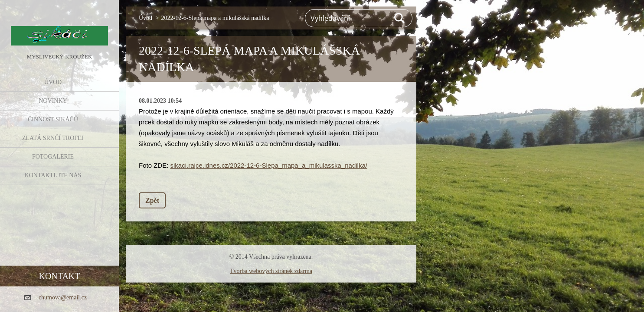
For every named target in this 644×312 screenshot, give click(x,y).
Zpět (152, 200)
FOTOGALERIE (53, 157)
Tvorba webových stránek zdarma (271, 271)
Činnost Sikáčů (53, 119)
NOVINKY (53, 101)
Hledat (400, 18)
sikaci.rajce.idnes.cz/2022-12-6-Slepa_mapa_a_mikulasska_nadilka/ (269, 165)
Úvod (53, 82)
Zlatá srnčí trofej (53, 138)
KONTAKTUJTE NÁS (53, 175)
